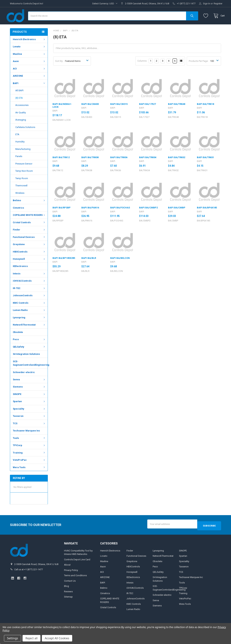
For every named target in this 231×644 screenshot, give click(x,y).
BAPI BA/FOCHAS (120, 218)
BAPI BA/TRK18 (205, 115)
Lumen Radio (29, 321)
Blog (67, 595)
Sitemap (68, 606)
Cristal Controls (29, 233)
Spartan (29, 412)
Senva (29, 390)
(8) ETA (19, 109)
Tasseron (29, 427)
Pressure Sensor (24, 174)
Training (29, 463)
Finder (29, 240)
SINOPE (29, 405)
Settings (13, 638)
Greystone (29, 255)
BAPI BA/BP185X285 (64, 269)
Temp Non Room (24, 182)
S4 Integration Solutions (26, 365)
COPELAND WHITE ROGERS (29, 226)
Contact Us (70, 590)
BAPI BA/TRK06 (119, 168)
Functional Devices (29, 248)
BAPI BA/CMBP (177, 218)
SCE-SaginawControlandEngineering (30, 374)
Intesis (29, 284)
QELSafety (29, 357)
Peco (29, 350)
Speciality (29, 419)
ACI (29, 79)
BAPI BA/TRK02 (177, 168)
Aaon (29, 72)
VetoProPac (29, 471)
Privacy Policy (71, 579)
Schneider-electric (24, 383)
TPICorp (29, 456)
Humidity (20, 152)
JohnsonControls (29, 306)
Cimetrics (18, 218)
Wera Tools (29, 478)
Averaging (21, 130)
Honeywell (29, 270)
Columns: (142, 71)
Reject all (31, 638)
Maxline (29, 65)
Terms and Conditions (75, 584)
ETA (17, 145)
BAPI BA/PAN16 (90, 218)
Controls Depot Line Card (77, 568)
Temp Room (22, 189)
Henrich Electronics (29, 50)
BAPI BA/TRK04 (148, 168)
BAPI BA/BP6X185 (207, 218)
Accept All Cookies (57, 638)
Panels (19, 167)
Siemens (29, 397)
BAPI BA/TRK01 (205, 168)
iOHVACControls (29, 291)
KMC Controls (29, 314)
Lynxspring (29, 328)
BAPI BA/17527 (147, 115)
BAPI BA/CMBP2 (148, 218)
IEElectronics (20, 277)
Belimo (29, 211)
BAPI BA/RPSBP (62, 218)
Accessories (22, 116)
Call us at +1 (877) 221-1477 (29, 578)
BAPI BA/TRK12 (61, 168)
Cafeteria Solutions (25, 138)
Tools (29, 449)
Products (20, 42)
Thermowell (21, 196)
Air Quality (21, 123)
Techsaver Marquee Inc (26, 441)
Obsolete (18, 343)
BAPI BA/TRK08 (90, 168)
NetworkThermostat (29, 335)
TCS (29, 434)
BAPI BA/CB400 (90, 115)
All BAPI (19, 101)
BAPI (29, 94)
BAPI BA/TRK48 (177, 115)
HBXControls (29, 262)
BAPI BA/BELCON (120, 269)
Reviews (68, 600)
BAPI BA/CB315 (119, 115)
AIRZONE (29, 86)
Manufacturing (23, 160)
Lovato (29, 57)
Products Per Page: (199, 72)
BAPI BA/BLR (89, 269)
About (67, 574)
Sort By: (59, 72)
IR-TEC (29, 299)
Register (218, 4)
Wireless (20, 204)
